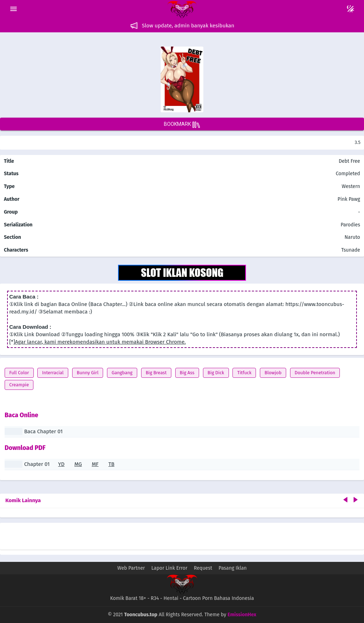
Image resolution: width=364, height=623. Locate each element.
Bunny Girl (88, 373)
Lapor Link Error (169, 568)
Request (203, 568)
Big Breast (156, 373)
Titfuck (244, 373)
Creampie (19, 385)
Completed (348, 174)
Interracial (53, 373)
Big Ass (187, 373)
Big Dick (216, 373)
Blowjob (273, 373)
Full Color (19, 373)
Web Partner (131, 568)
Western (350, 186)
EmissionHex (242, 615)
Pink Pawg (349, 199)
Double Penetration (315, 373)
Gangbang (122, 373)
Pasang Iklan (233, 568)
